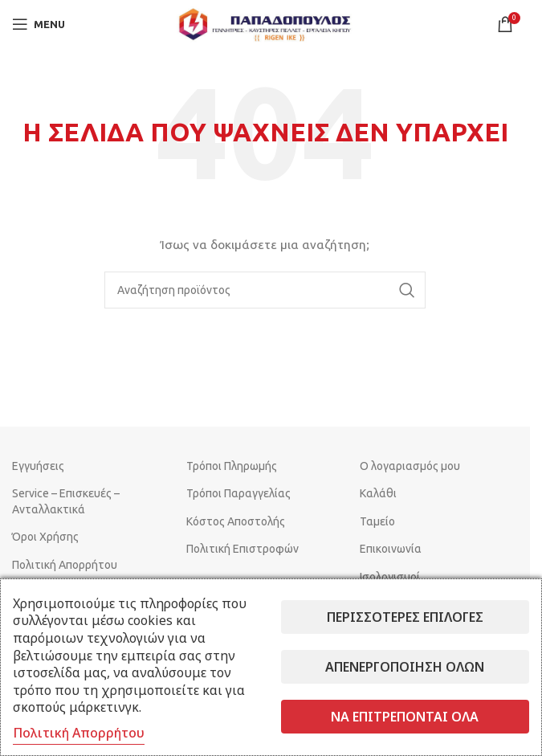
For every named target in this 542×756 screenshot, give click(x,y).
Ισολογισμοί (390, 577)
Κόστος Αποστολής (236, 521)
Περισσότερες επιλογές (405, 617)
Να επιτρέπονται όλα (405, 717)
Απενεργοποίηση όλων (405, 667)
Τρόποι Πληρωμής (232, 466)
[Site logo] (265, 23)
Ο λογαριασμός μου (410, 466)
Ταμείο (377, 521)
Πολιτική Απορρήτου (65, 565)
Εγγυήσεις (38, 466)
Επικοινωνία (391, 549)
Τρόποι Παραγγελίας (238, 493)
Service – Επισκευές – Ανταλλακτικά (66, 501)
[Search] (265, 290)
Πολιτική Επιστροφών (242, 549)
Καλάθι (378, 493)
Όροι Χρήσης (45, 537)
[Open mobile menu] (39, 24)
